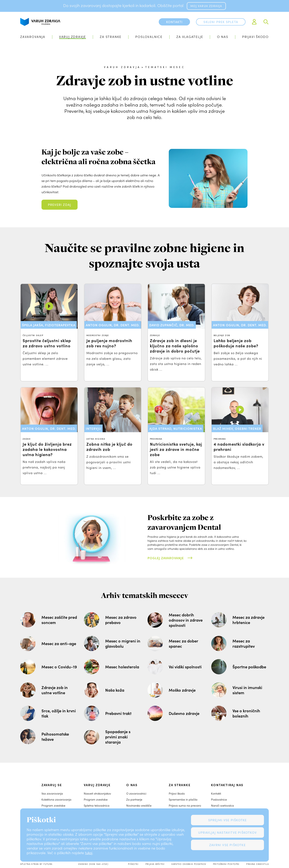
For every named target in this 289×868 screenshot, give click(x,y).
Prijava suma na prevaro (185, 805)
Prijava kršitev (155, 864)
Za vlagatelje (190, 37)
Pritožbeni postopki (226, 864)
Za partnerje (134, 799)
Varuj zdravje (73, 37)
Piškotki (133, 864)
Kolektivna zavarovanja (56, 799)
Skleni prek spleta (221, 22)
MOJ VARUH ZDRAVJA (206, 6)
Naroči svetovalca (222, 805)
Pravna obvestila (258, 864)
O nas (223, 37)
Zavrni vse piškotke (227, 845)
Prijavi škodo (255, 37)
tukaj (89, 853)
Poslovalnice (149, 37)
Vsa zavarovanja (52, 793)
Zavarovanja (33, 37)
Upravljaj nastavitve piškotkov (227, 832)
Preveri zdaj (60, 205)
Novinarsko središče (139, 805)
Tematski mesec (165, 67)
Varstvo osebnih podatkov (189, 864)
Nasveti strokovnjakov (97, 793)
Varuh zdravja (122, 67)
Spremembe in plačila (183, 799)
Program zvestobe (53, 805)
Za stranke (111, 37)
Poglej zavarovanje (166, 558)
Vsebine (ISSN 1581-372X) (93, 864)
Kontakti (216, 793)
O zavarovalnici (136, 793)
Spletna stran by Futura (36, 864)
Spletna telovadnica (97, 805)
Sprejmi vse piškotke (228, 820)
